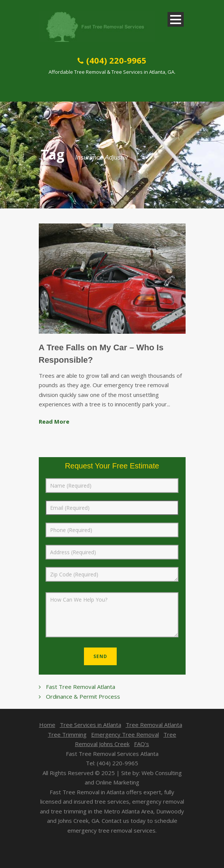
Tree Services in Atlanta (91, 725)
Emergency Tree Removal (125, 734)
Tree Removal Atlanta (154, 725)
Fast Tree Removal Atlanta (81, 687)
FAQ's (142, 744)
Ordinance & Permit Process (83, 696)
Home (47, 725)
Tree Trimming (67, 734)
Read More (54, 421)
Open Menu (176, 19)
